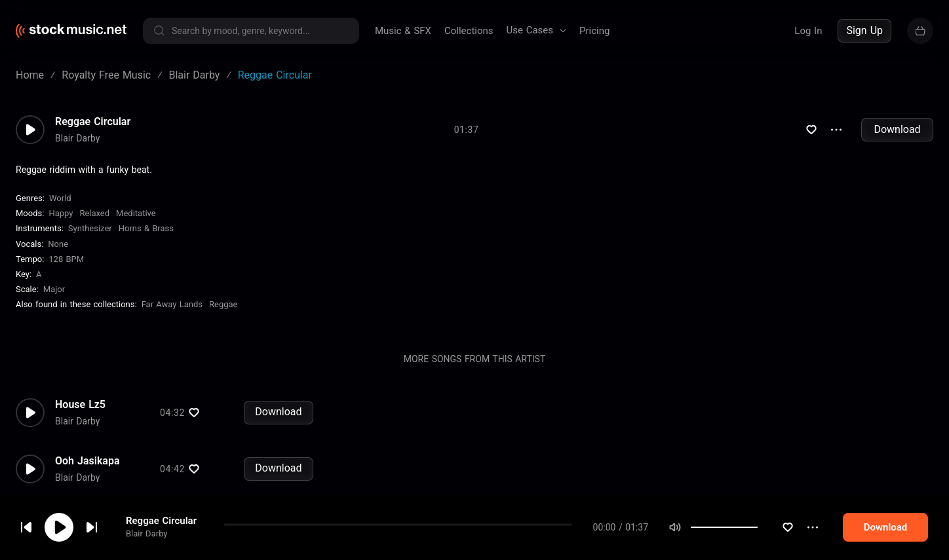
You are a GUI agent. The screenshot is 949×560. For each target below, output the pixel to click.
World (60, 198)
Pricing (594, 31)
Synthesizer (90, 228)
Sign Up (864, 30)
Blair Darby (147, 553)
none (58, 244)
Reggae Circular (161, 540)
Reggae (223, 304)
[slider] (783, 546)
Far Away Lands (172, 304)
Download (897, 129)
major (54, 289)
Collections (469, 31)
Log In (808, 31)
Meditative (136, 213)
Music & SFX (403, 31)
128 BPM (66, 259)
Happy (61, 213)
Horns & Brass (146, 228)
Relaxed (94, 213)
